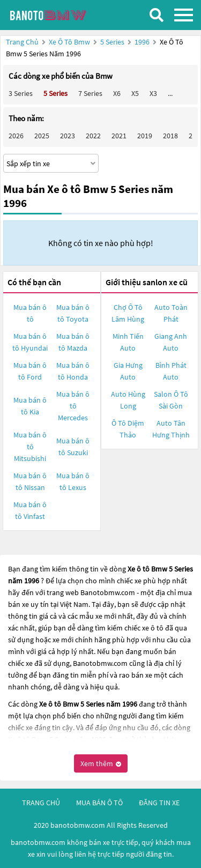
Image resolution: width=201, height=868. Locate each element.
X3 (153, 93)
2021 (119, 136)
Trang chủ (22, 42)
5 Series (113, 42)
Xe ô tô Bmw (69, 42)
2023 (68, 136)
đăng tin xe (159, 803)
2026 (16, 136)
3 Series (21, 93)
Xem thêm (101, 763)
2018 (170, 136)
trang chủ (41, 803)
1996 (143, 42)
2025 (42, 136)
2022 (93, 136)
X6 (117, 93)
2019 (145, 136)
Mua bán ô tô (30, 313)
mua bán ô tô (99, 803)
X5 (135, 93)
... (170, 93)
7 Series (90, 93)
